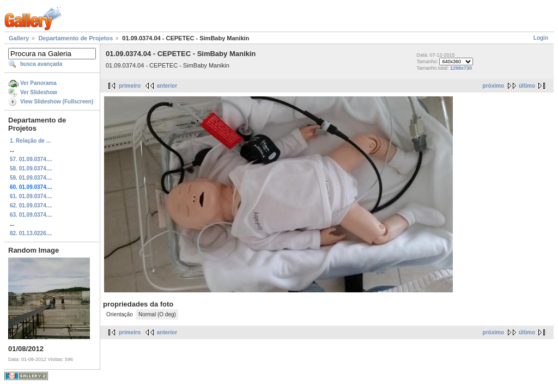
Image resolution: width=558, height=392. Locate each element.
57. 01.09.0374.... (31, 159)
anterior (167, 86)
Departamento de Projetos (75, 38)
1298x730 (461, 68)
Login (541, 38)
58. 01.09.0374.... (31, 169)
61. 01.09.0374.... (31, 196)
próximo (493, 86)
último (527, 86)
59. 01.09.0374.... (31, 178)
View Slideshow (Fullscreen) (57, 102)
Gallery (19, 38)
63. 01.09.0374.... (31, 215)
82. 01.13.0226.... (31, 233)
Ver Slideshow (39, 92)
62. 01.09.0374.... (31, 206)
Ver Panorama (38, 83)
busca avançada (41, 64)
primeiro (130, 86)
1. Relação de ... (30, 141)
